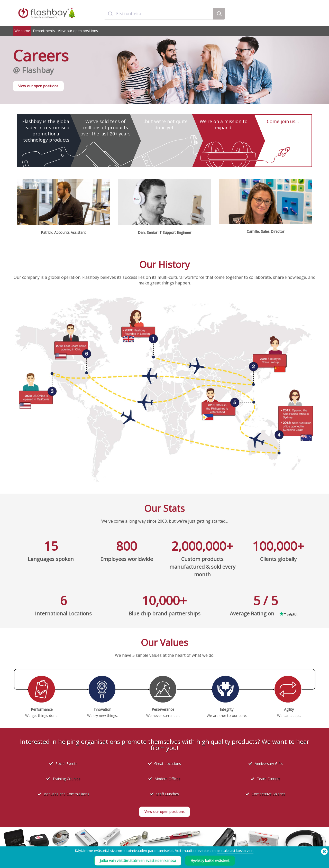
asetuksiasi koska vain (235, 858)
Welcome (22, 31)
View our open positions (78, 31)
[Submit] (110, 14)
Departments (44, 31)
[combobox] (159, 14)
